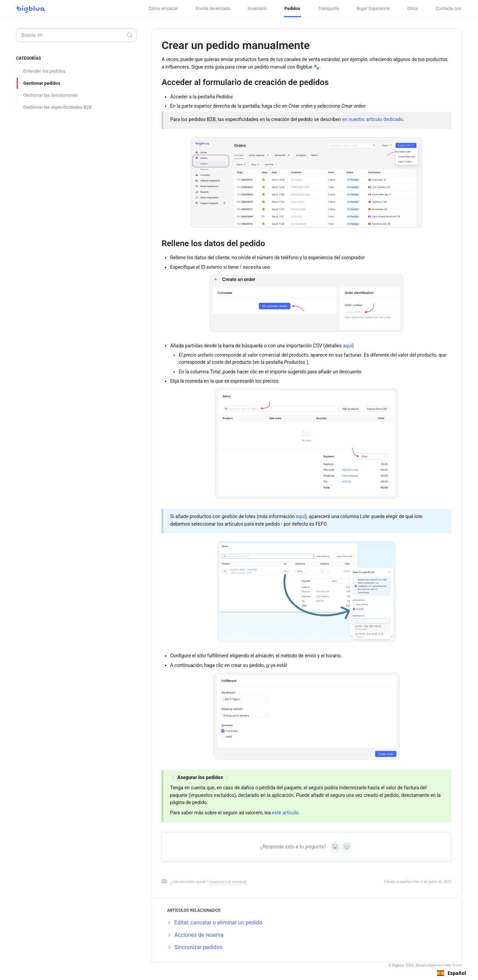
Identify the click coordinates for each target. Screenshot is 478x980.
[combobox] (452, 973)
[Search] (76, 35)
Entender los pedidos (44, 71)
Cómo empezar (164, 8)
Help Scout (453, 965)
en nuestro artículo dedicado (373, 119)
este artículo (285, 813)
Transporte (328, 8)
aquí (348, 346)
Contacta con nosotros (228, 882)
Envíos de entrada (213, 8)
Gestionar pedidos (42, 83)
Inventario (257, 8)
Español (452, 973)
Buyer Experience (373, 8)
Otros (413, 8)
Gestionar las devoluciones (50, 95)
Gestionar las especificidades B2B (57, 107)
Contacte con (448, 8)
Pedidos (292, 8)
